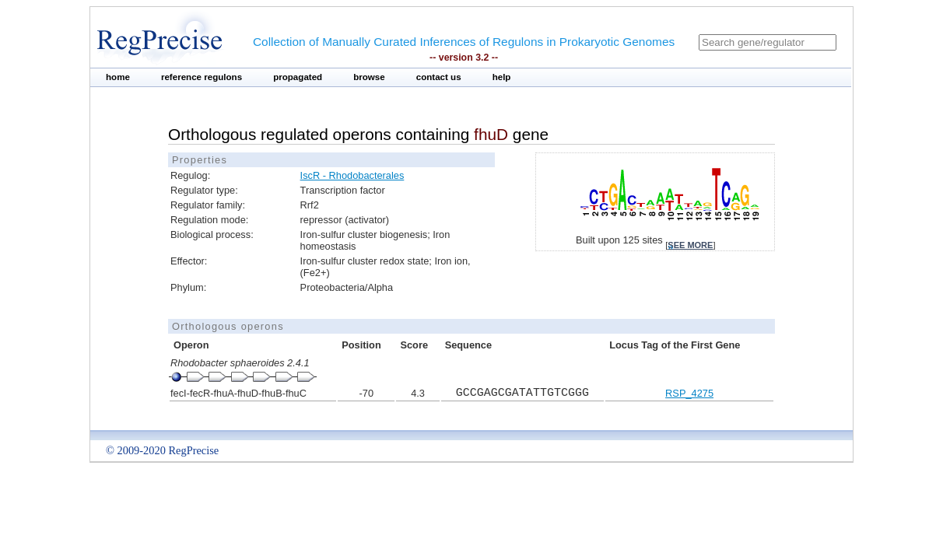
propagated (298, 77)
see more (690, 245)
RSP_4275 (689, 393)
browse (369, 77)
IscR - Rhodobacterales (352, 175)
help (502, 77)
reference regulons (202, 77)
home (118, 77)
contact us (439, 77)
